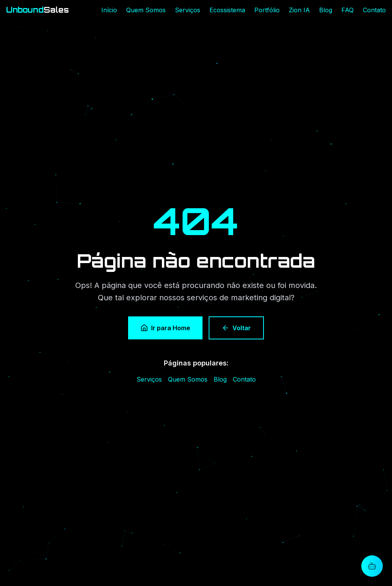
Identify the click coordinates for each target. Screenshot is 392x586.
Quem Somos (146, 10)
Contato (374, 10)
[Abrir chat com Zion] (372, 566)
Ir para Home (165, 328)
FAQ (348, 10)
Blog (326, 10)
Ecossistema (227, 10)
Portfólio (267, 10)
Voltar (236, 328)
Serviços (188, 10)
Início (109, 10)
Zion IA (299, 10)
